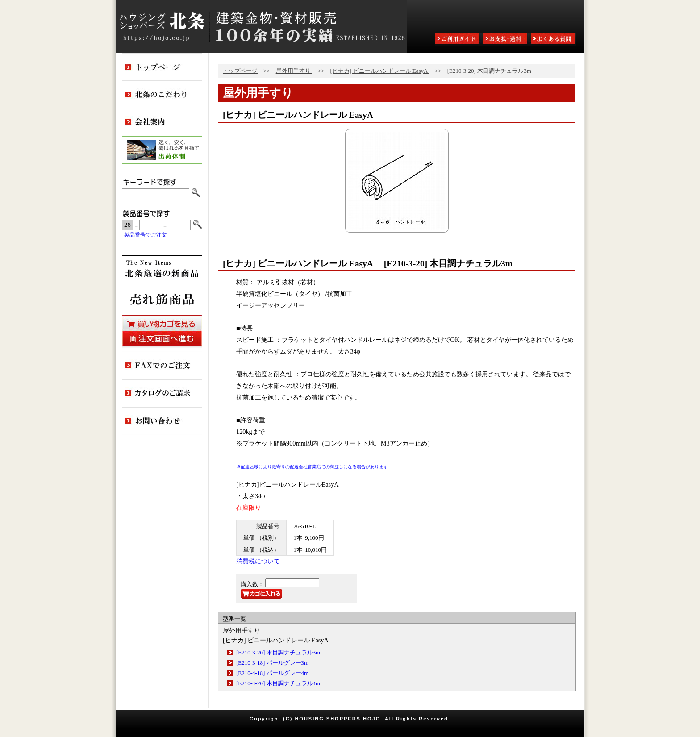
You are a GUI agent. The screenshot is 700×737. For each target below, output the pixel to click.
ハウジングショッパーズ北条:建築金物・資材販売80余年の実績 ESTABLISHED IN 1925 (261, 27)
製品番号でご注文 (146, 235)
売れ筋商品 (162, 299)
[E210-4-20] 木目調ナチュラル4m (278, 683)
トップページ (240, 71)
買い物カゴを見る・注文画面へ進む (162, 331)
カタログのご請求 (162, 394)
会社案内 (162, 122)
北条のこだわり (162, 95)
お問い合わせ (162, 421)
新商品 (162, 269)
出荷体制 (162, 150)
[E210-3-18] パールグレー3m (272, 663)
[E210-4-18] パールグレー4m (272, 673)
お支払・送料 (506, 40)
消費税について (258, 561)
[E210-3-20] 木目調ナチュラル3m (278, 652)
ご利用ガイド (458, 40)
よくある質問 (554, 40)
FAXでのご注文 (162, 366)
